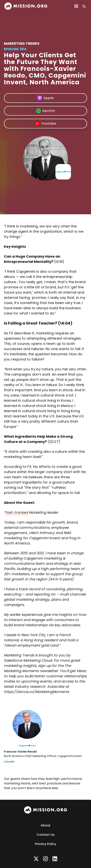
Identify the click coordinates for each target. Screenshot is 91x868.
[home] (26, 6)
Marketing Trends (22, 43)
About (45, 825)
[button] (76, 6)
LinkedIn (9, 762)
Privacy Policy (46, 844)
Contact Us (46, 835)
